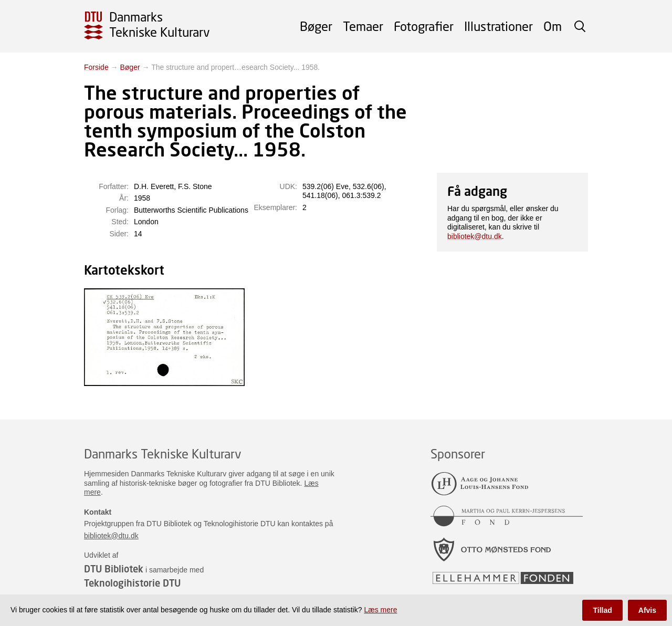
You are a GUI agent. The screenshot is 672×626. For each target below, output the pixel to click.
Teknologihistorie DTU (132, 583)
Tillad (602, 610)
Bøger (316, 26)
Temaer (363, 26)
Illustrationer (498, 26)
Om (553, 26)
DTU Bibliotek (114, 569)
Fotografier (424, 26)
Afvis (647, 610)
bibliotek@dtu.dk (475, 236)
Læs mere (380, 610)
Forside (96, 67)
